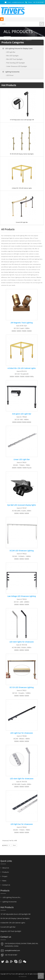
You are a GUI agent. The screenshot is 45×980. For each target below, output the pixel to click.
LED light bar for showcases (22, 824)
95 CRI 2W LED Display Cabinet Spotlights (22, 154)
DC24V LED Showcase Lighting (22, 551)
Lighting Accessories (12, 72)
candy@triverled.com (12, 950)
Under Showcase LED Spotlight (16, 66)
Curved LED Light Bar (22, 222)
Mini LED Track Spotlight (14, 59)
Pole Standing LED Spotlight (15, 63)
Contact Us (5, 885)
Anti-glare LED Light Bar (22, 414)
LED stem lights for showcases (22, 642)
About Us (5, 868)
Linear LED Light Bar (22, 459)
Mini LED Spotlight (12, 56)
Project (4, 876)
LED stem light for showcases (22, 779)
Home (18, 39)
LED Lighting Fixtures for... (11, 897)
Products (5, 872)
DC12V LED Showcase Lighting (22, 687)
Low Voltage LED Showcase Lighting (22, 596)
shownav (2, 19)
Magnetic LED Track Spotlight (11, 931)
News (3, 881)
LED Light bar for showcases (22, 733)
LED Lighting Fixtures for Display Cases (19, 48)
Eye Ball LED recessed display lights (22, 505)
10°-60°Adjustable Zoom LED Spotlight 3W (22, 120)
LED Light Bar (10, 52)
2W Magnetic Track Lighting (22, 323)
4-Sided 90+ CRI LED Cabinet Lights (22, 188)
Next (14, 845)
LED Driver (9, 75)
